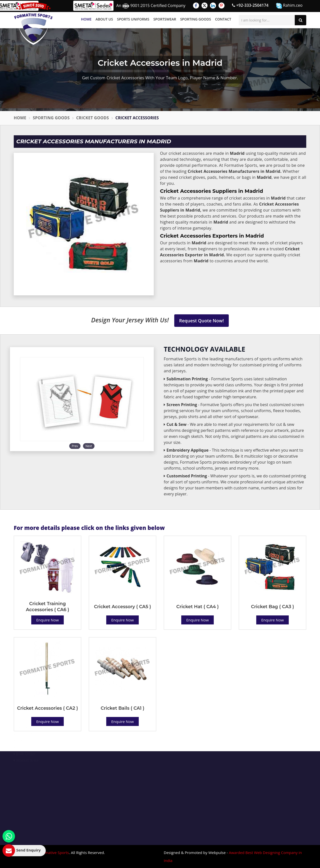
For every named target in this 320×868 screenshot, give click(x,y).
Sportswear (165, 19)
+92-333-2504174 (250, 5)
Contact (223, 19)
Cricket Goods (93, 118)
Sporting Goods (196, 19)
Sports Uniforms (133, 19)
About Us (104, 19)
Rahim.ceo (289, 6)
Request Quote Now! (202, 321)
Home (86, 19)
